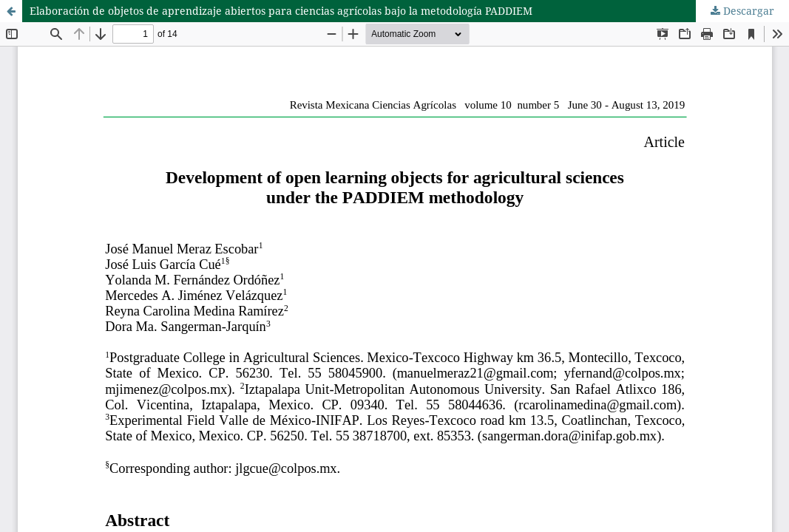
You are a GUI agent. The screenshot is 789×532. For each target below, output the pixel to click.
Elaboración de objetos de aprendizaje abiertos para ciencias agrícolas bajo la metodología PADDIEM (281, 11)
